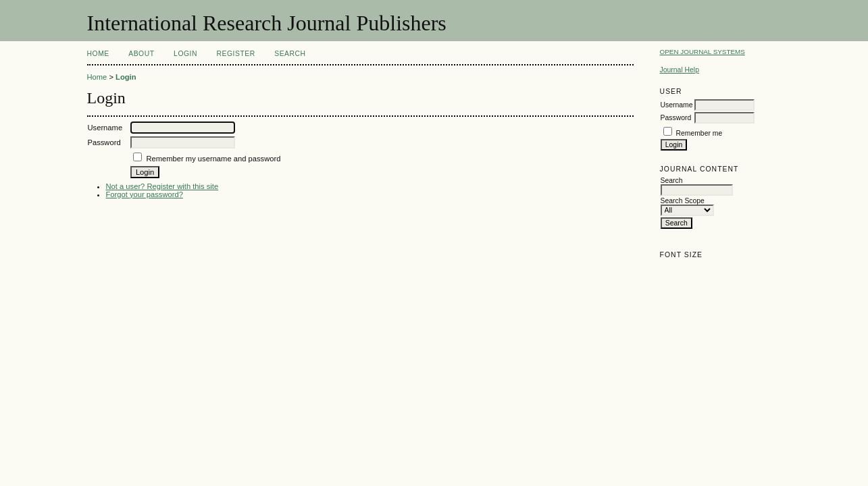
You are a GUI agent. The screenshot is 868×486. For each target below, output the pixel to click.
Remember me (699, 133)
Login (185, 54)
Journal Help (680, 70)
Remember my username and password (213, 159)
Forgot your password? (145, 194)
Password (676, 118)
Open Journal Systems (703, 52)
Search (290, 54)
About (141, 54)
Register (235, 54)
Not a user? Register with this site (162, 186)
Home (98, 54)
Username (677, 105)
